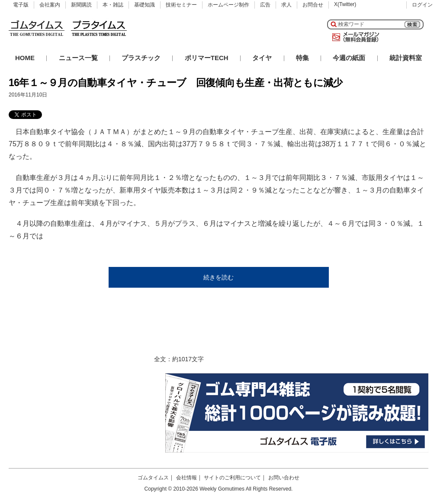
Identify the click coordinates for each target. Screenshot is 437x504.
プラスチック (141, 58)
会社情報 (186, 478)
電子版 (21, 5)
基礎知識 (145, 5)
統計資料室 (406, 58)
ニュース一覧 (78, 58)
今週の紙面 (349, 58)
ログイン (422, 5)
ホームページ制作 (228, 5)
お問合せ (313, 5)
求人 (286, 5)
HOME (25, 58)
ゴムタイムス (153, 478)
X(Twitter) (345, 4)
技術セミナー (181, 5)
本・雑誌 (113, 5)
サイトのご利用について (232, 478)
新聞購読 (81, 5)
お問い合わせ (284, 478)
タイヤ (262, 58)
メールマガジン (354, 37)
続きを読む (218, 277)
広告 (265, 5)
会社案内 (50, 5)
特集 (302, 58)
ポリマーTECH (207, 58)
